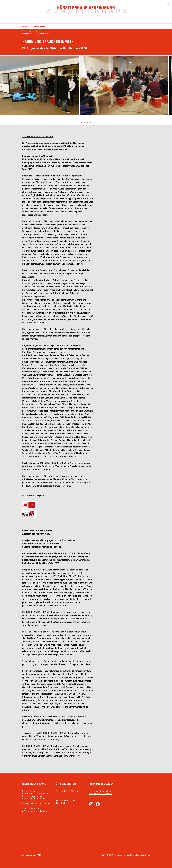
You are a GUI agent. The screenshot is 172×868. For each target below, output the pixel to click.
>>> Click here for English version (37, 136)
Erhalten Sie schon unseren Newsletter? (101, 792)
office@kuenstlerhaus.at (35, 811)
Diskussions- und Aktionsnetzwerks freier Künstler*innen (49, 179)
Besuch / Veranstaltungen (35, 26)
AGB (104, 855)
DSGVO (110, 855)
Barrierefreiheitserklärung (138, 855)
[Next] (129, 90)
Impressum (120, 855)
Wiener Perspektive (55, 251)
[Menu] (169, 4)
